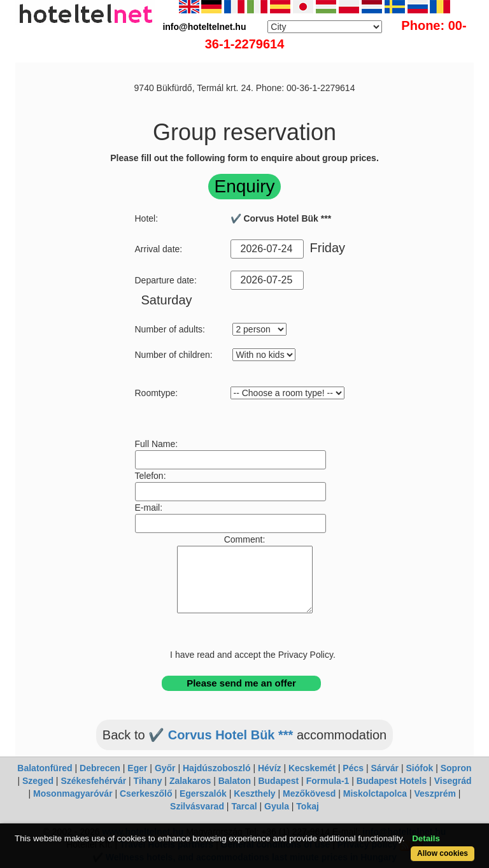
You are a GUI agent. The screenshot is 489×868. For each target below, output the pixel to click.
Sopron (456, 768)
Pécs (353, 768)
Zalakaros (190, 781)
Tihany (148, 781)
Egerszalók (203, 793)
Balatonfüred (45, 768)
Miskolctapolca (375, 793)
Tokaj (308, 806)
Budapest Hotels (392, 781)
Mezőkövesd (309, 793)
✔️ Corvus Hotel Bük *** (221, 735)
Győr (165, 768)
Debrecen (100, 768)
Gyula (277, 806)
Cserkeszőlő (146, 793)
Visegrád (453, 781)
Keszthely (254, 793)
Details (426, 838)
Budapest (278, 781)
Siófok (419, 768)
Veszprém (435, 793)
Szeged (38, 781)
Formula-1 (328, 781)
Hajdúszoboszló (217, 768)
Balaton (235, 781)
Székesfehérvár (93, 781)
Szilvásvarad (197, 806)
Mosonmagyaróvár (73, 793)
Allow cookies (443, 853)
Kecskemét (312, 768)
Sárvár (385, 768)
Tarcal (244, 806)
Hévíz (270, 768)
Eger (137, 768)
